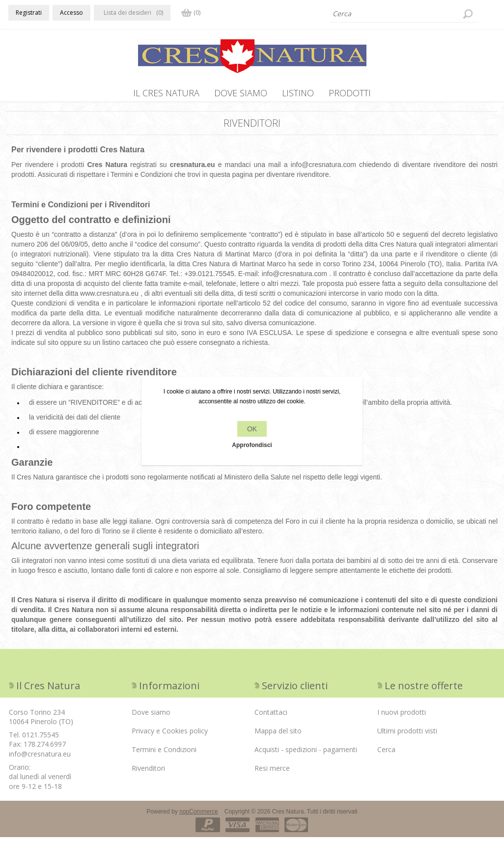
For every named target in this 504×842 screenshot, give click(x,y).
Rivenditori (148, 773)
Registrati (29, 13)
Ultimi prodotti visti (407, 736)
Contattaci (271, 717)
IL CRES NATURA (166, 93)
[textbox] (404, 14)
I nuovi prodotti (402, 717)
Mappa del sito (278, 736)
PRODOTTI (350, 93)
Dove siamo (241, 93)
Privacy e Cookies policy (170, 736)
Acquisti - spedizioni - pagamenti (306, 754)
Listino (298, 93)
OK (252, 429)
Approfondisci (252, 445)
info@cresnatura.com (323, 169)
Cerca (386, 754)
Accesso (71, 13)
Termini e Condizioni (164, 754)
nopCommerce (199, 816)
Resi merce (272, 773)
